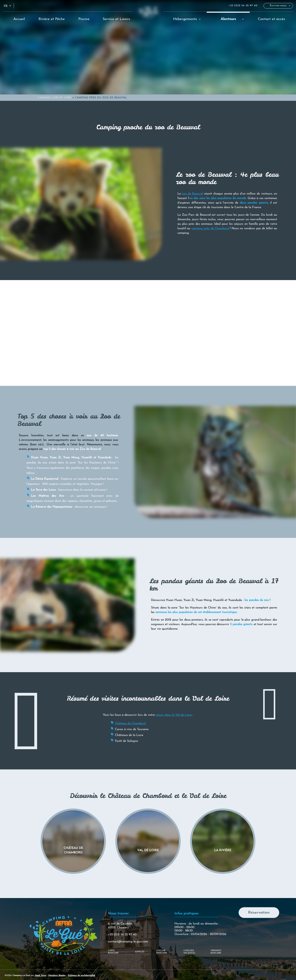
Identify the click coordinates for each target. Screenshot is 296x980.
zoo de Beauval (192, 194)
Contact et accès (271, 19)
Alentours (228, 19)
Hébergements (185, 19)
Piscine (84, 19)
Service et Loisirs (116, 19)
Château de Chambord (130, 724)
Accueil (19, 19)
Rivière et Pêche (52, 19)
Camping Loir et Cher (54, 98)
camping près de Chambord (210, 229)
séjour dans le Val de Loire (174, 715)
